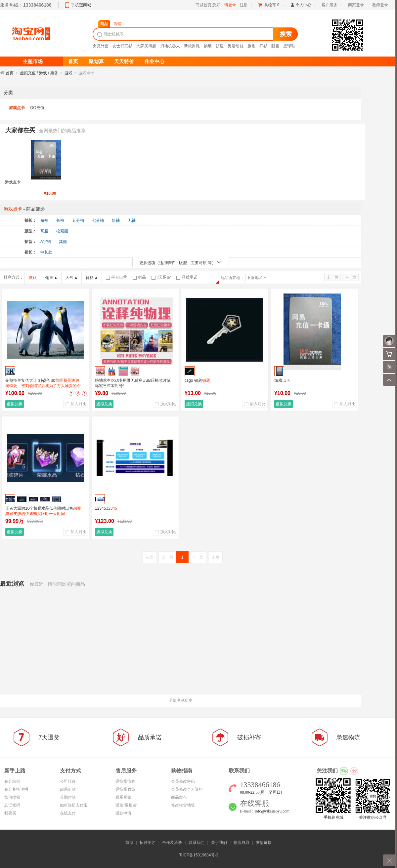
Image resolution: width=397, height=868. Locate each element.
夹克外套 (101, 46)
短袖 (44, 220)
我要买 (10, 813)
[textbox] (184, 34)
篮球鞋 (289, 46)
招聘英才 (148, 843)
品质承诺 (187, 277)
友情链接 (264, 843)
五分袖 (78, 220)
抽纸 (208, 46)
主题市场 (33, 61)
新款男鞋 (192, 46)
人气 (71, 278)
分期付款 (68, 797)
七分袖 (98, 220)
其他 (63, 242)
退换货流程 (125, 781)
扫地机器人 (170, 46)
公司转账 (68, 781)
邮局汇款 (68, 789)
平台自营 (116, 277)
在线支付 (68, 813)
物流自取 (242, 843)
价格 (91, 278)
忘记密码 (12, 805)
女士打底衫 (122, 46)
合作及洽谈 (172, 843)
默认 (33, 278)
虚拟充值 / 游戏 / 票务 (39, 73)
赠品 (139, 277)
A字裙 (46, 242)
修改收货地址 (183, 805)
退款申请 (123, 813)
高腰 (44, 231)
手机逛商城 (81, 5)
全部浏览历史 (181, 700)
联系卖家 (123, 797)
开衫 (263, 46)
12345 (106, 508)
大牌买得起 (146, 46)
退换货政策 (125, 789)
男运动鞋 (236, 46)
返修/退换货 (126, 805)
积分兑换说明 (16, 789)
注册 (244, 5)
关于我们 (219, 843)
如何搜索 (12, 797)
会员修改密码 (183, 781)
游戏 (68, 73)
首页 (10, 73)
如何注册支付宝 (74, 805)
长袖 (60, 220)
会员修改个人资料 (187, 789)
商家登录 (356, 5)
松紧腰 (62, 231)
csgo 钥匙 (197, 380)
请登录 (230, 5)
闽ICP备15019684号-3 (198, 855)
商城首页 (203, 5)
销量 (51, 278)
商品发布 (179, 797)
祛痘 (220, 46)
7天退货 (161, 277)
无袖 (132, 220)
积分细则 (12, 781)
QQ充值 (37, 108)
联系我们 (197, 843)
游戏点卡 (17, 108)
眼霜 (275, 46)
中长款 (46, 252)
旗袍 (251, 46)
